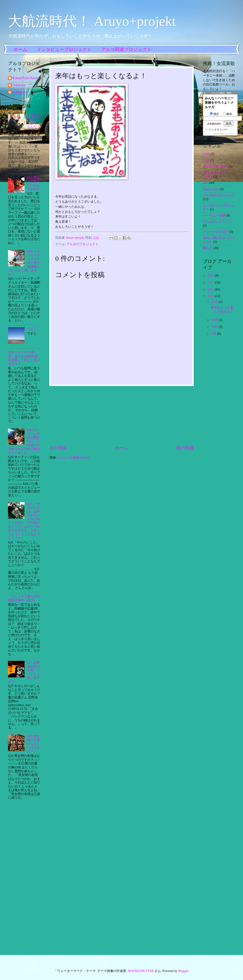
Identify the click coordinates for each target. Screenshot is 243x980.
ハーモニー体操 (214, 215)
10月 (215, 327)
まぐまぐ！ (230, 134)
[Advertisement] (121, 415)
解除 (227, 114)
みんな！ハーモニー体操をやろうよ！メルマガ (219, 103)
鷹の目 (208, 248)
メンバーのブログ (216, 232)
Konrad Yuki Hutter (25, 78)
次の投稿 (58, 448)
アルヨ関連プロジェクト (126, 49)
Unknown (19, 85)
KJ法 (206, 160)
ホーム (20, 49)
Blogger (183, 971)
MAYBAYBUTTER (141, 971)
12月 (215, 302)
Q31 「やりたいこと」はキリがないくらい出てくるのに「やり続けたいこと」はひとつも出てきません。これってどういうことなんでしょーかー (24, 521)
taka (206, 183)
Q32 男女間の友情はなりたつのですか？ (33, 744)
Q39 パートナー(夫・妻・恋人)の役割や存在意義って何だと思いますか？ (24, 358)
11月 (215, 320)
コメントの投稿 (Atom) (74, 458)
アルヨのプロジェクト (83, 244)
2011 (211, 289)
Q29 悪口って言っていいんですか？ (33, 183)
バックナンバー (218, 130)
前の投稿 (185, 448)
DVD (206, 154)
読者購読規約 (214, 124)
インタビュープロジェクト (64, 49)
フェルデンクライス (217, 222)
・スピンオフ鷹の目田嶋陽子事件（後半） (24, 598)
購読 (214, 114)
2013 (211, 276)
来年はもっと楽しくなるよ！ (222, 310)
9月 (214, 334)
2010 (211, 296)
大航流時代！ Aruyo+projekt (92, 21)
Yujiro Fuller (211, 189)
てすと (32, 329)
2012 (211, 283)
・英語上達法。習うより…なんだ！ (33, 121)
